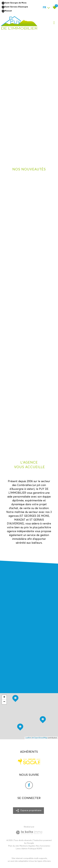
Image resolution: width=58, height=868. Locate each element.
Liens (18, 849)
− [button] (4, 702)
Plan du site (13, 846)
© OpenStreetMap (40, 738)
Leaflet (28, 738)
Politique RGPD (35, 849)
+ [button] (4, 697)
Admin (24, 849)
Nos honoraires (43, 846)
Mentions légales (27, 846)
